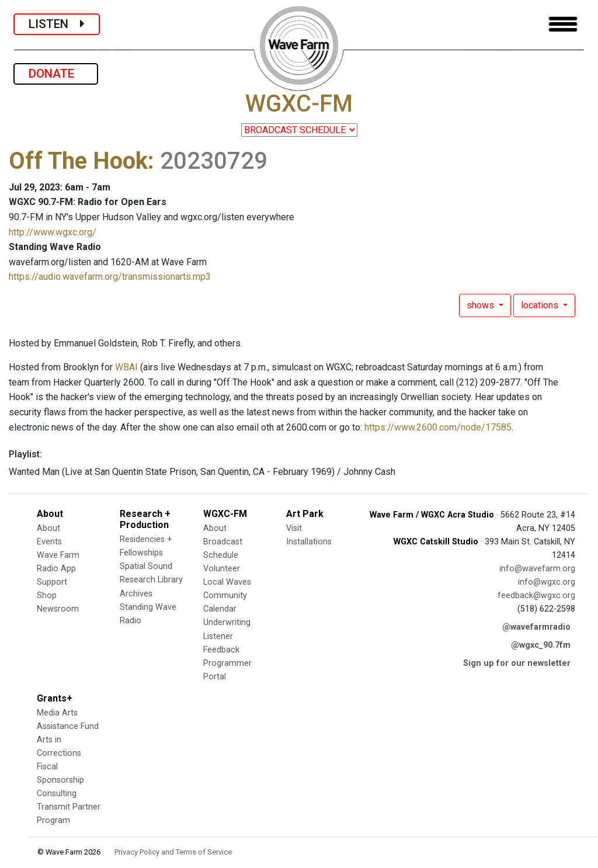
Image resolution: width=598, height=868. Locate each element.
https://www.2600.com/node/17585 (438, 427)
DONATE (56, 74)
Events (49, 542)
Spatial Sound (146, 566)
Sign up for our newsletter (517, 663)
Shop (47, 596)
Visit (294, 528)
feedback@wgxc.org (536, 596)
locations (541, 305)
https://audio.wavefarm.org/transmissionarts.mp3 (110, 277)
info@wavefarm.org (537, 569)
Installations (309, 542)
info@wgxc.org (547, 582)
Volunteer (222, 569)
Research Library (151, 580)
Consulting (57, 794)
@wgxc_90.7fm (541, 645)
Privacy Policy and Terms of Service (173, 852)
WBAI (126, 367)
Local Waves (227, 582)
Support (52, 582)
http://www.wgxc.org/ (53, 232)
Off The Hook (78, 161)
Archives (136, 594)
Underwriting (227, 622)
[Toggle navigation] (563, 24)
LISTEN (57, 24)
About (48, 528)
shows (481, 305)
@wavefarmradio (536, 627)
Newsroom (58, 609)
